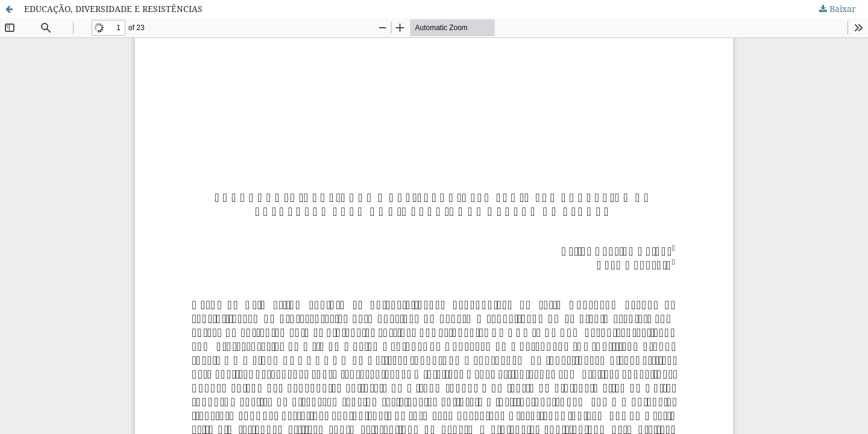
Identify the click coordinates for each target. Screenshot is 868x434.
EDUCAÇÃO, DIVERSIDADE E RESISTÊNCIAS (113, 9)
